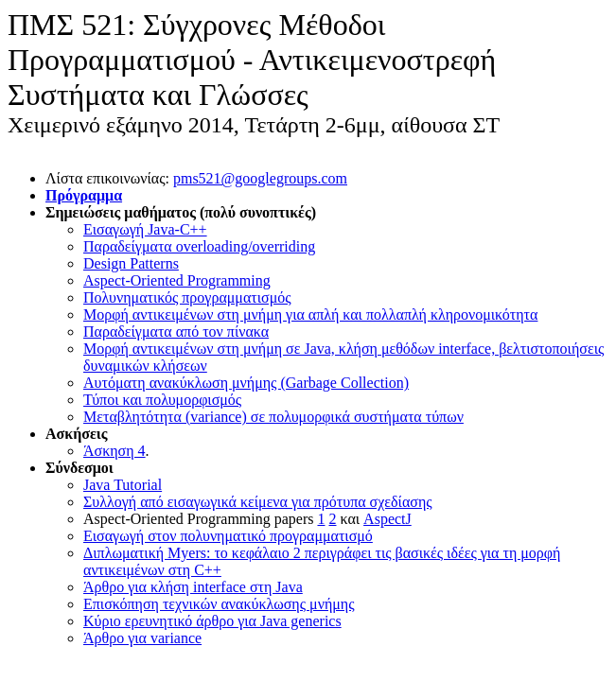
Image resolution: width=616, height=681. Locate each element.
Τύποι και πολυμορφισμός (162, 400)
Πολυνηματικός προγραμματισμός (187, 297)
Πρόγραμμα (84, 195)
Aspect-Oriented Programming (177, 280)
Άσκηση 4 (114, 451)
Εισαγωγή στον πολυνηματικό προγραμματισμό (228, 536)
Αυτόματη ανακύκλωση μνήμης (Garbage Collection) (246, 383)
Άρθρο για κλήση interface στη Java (193, 587)
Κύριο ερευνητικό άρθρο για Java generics (212, 621)
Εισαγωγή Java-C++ (145, 229)
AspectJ (387, 519)
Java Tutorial (123, 485)
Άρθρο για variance (142, 638)
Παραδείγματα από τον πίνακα (176, 332)
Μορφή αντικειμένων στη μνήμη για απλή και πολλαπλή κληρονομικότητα (310, 314)
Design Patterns (131, 263)
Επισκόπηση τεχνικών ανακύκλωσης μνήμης (219, 604)
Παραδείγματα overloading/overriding (199, 246)
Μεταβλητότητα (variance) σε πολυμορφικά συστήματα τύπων (273, 417)
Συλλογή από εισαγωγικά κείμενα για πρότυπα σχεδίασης (258, 502)
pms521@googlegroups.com (260, 178)
